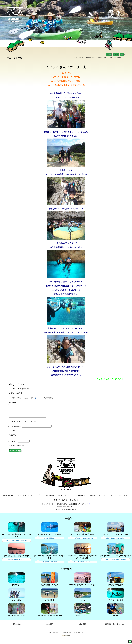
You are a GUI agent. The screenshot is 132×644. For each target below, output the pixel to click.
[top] (130, 642)
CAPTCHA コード (13, 445)
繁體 (122, 54)
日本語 (109, 54)
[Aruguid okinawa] (15, 16)
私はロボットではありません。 (18, 450)
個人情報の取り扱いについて (116, 629)
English (116, 54)
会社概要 (49, 629)
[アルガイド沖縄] (66, 472)
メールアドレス (12, 435)
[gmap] (89, 508)
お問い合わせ (16, 629)
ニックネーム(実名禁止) (15, 430)
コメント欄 (12, 404)
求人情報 (82, 629)
